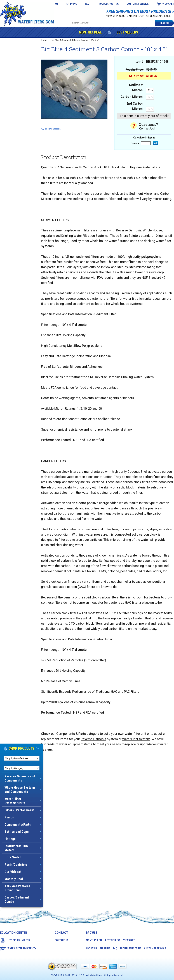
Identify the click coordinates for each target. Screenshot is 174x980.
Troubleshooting (108, 4)
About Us (91, 948)
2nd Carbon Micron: (135, 106)
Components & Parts (71, 734)
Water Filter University (22, 948)
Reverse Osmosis (93, 739)
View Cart (168, 4)
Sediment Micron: (136, 87)
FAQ (87, 4)
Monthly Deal (90, 32)
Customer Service (138, 4)
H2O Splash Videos (19, 940)
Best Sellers (127, 32)
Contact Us (62, 940)
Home (44, 40)
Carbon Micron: (132, 97)
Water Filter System (136, 739)
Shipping (72, 4)
